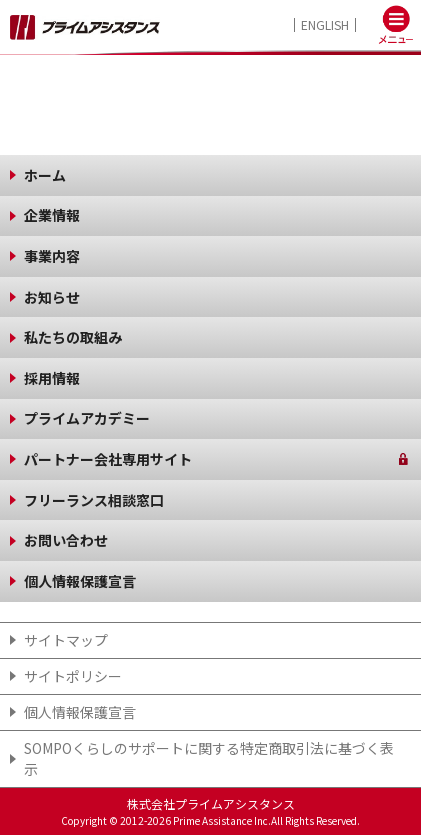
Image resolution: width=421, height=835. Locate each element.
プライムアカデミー (87, 418)
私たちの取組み (73, 337)
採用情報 (52, 378)
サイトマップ (66, 640)
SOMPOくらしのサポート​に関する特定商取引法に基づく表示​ (209, 758)
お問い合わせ (66, 540)
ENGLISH (325, 25)
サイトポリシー (73, 676)
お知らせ (52, 297)
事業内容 (52, 256)
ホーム (45, 175)
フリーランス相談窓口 (94, 500)
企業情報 (52, 215)
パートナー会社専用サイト (108, 459)
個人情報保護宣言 (80, 581)
